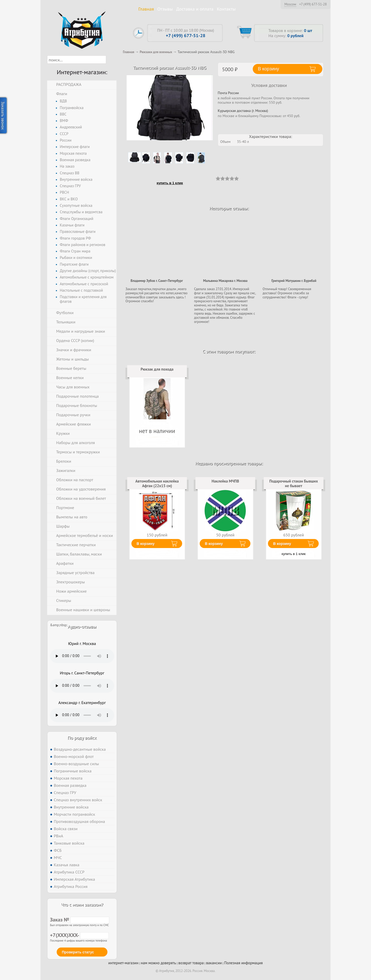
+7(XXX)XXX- (79, 935)
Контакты (226, 9)
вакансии (214, 963)
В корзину (146, 544)
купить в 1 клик (170, 183)
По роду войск (82, 738)
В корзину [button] (268, 69)
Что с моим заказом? (82, 905)
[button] (111, 60)
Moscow (290, 4)
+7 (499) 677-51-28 (313, 4)
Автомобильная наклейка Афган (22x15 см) (157, 483)
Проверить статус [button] (78, 952)
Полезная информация (243, 963)
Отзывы (165, 9)
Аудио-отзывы (82, 627)
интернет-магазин (123, 963)
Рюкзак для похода (157, 369)
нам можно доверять (158, 963)
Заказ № (80, 920)
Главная (146, 9)
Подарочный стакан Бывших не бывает (294, 483)
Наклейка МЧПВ (225, 481)
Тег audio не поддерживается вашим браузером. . (82, 656)
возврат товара (191, 963)
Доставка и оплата (195, 9)
